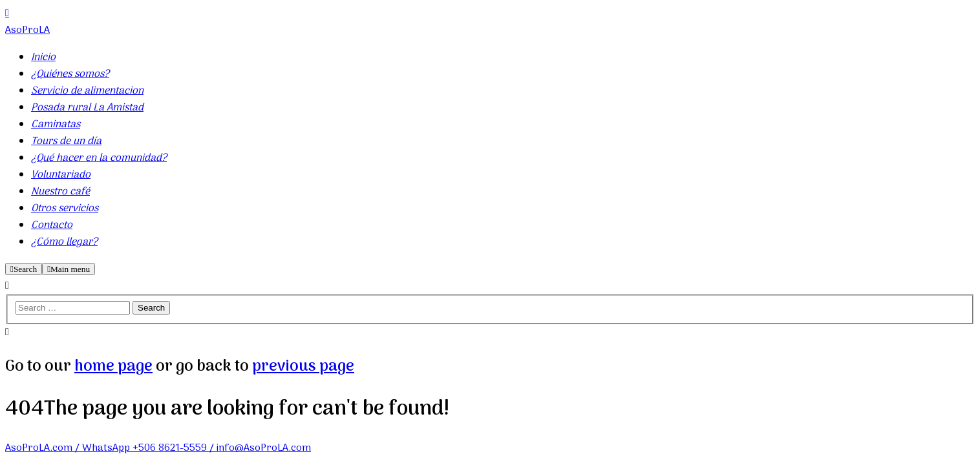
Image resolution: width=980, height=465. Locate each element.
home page (113, 367)
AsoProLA (27, 30)
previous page (303, 367)
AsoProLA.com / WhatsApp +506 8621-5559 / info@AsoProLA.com (158, 448)
